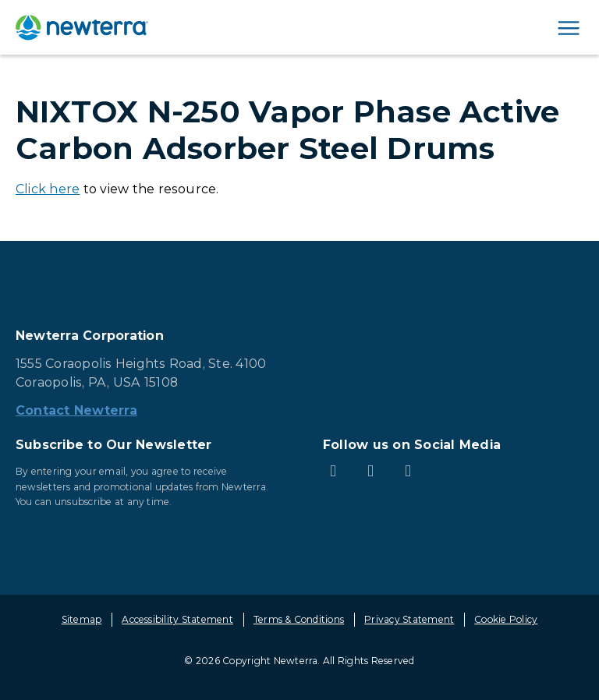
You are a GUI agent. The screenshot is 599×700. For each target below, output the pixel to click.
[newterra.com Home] (82, 27)
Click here (48, 189)
